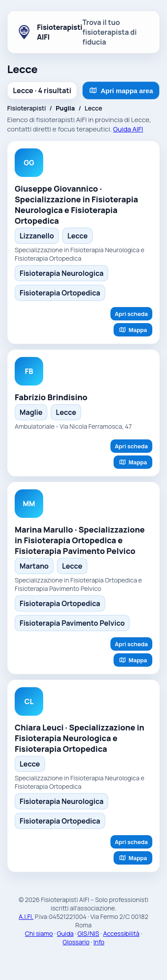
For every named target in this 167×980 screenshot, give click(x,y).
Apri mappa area (121, 90)
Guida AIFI (128, 129)
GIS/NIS (88, 933)
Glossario (76, 942)
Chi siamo (39, 933)
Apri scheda (131, 314)
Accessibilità (121, 933)
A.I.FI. (26, 916)
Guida (65, 933)
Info (99, 942)
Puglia (65, 108)
